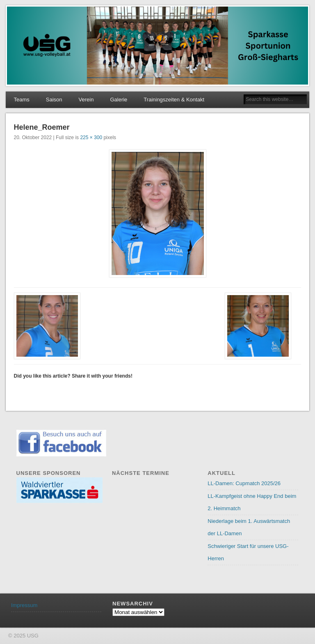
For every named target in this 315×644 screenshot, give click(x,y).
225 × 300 (91, 138)
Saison (54, 100)
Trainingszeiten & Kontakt (174, 100)
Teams (22, 100)
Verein (86, 100)
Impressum (24, 605)
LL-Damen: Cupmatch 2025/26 (244, 483)
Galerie (119, 100)
